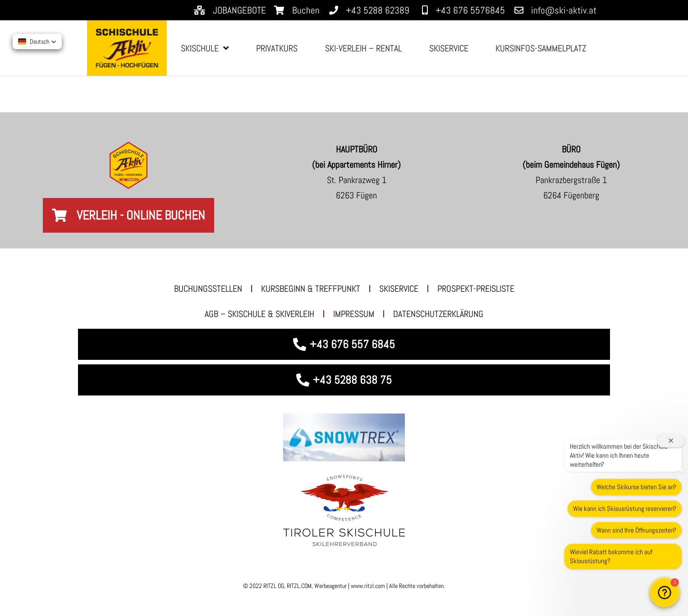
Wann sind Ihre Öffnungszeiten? (636, 530)
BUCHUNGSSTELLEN (208, 289)
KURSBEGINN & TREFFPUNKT (311, 289)
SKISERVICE (449, 48)
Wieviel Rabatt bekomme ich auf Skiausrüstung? (611, 556)
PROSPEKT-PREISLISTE (476, 289)
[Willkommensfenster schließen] (671, 441)
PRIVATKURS (277, 48)
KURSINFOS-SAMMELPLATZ (541, 48)
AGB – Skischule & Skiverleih (259, 314)
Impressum (354, 314)
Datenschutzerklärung (438, 314)
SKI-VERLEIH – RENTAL (363, 48)
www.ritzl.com (367, 586)
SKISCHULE (205, 48)
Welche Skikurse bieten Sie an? (636, 487)
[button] (665, 593)
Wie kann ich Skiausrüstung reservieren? (625, 508)
